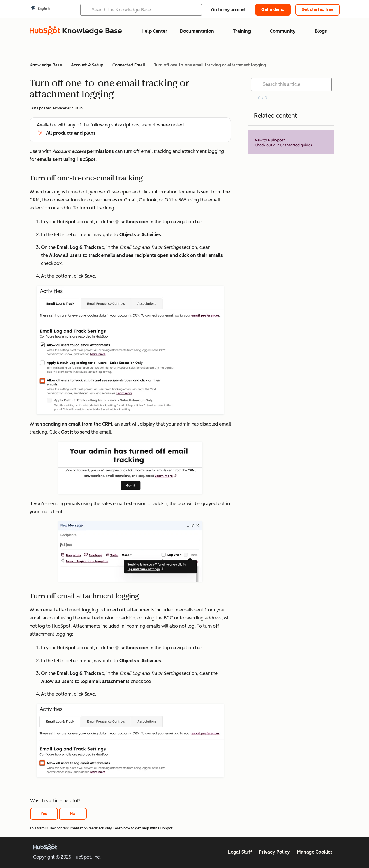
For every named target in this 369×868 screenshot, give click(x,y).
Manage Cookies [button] (315, 852)
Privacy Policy (274, 852)
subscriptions (125, 125)
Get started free (318, 10)
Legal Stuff (240, 852)
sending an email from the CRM (78, 424)
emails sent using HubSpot (66, 159)
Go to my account (229, 10)
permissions (83, 151)
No (73, 814)
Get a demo (273, 10)
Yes (44, 814)
